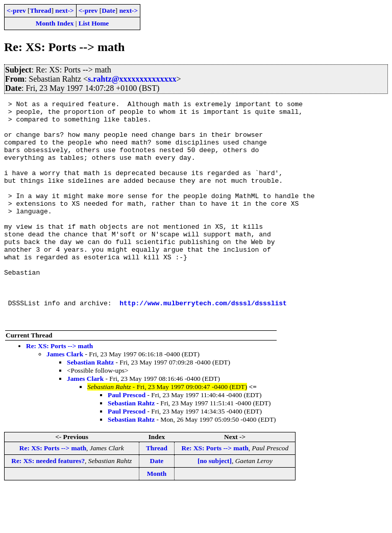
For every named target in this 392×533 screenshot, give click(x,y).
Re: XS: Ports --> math (59, 390)
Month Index (55, 23)
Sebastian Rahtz (90, 407)
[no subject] (215, 505)
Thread (40, 10)
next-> (64, 10)
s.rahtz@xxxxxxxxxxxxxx (132, 79)
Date (108, 10)
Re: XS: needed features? (48, 505)
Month (157, 518)
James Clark (65, 398)
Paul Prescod (127, 439)
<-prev (16, 10)
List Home (94, 23)
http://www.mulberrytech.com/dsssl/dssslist (203, 344)
